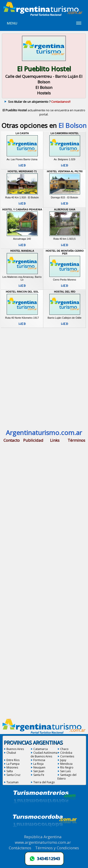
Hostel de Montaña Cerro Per (65, 252)
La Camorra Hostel (65, 133)
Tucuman (13, 782)
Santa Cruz (13, 775)
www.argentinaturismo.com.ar (43, 842)
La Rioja (38, 764)
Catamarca (41, 749)
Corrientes (67, 756)
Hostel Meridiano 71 (22, 171)
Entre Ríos (13, 760)
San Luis (65, 771)
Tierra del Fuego (44, 782)
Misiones (12, 767)
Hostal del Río (65, 292)
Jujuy (63, 760)
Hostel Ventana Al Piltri (65, 171)
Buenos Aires (15, 749)
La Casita (22, 133)
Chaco (64, 749)
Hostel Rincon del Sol (22, 292)
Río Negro (67, 767)
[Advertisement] (44, 378)
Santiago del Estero (67, 777)
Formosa (39, 760)
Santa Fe (39, 775)
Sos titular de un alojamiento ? (39, 102)
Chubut (11, 753)
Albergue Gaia (65, 209)
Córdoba (66, 753)
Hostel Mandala (22, 251)
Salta (10, 771)
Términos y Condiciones (57, 848)
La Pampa (13, 764)
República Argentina (43, 837)
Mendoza (66, 764)
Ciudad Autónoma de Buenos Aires (44, 755)
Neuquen (39, 767)
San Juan (39, 771)
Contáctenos (20, 848)
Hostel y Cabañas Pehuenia (22, 209)
